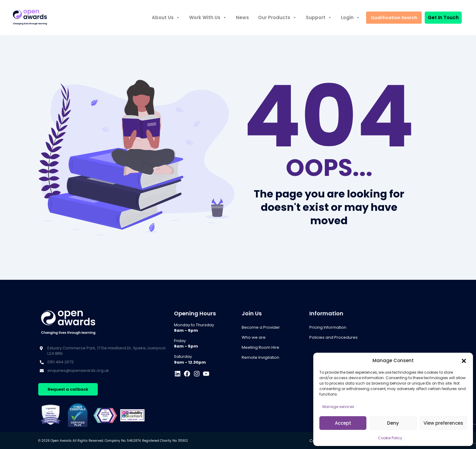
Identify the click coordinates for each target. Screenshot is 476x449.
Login (350, 18)
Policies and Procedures (333, 337)
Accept (343, 423)
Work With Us (208, 18)
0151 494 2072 (61, 362)
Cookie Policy (390, 438)
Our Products (277, 18)
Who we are (254, 337)
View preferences (443, 423)
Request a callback (68, 389)
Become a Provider (261, 327)
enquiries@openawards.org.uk (78, 370)
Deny (393, 423)
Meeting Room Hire (260, 347)
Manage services (338, 407)
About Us (166, 18)
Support (319, 18)
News (242, 17)
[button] (464, 361)
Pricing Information (328, 327)
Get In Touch (443, 17)
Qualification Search (394, 18)
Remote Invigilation (260, 357)
